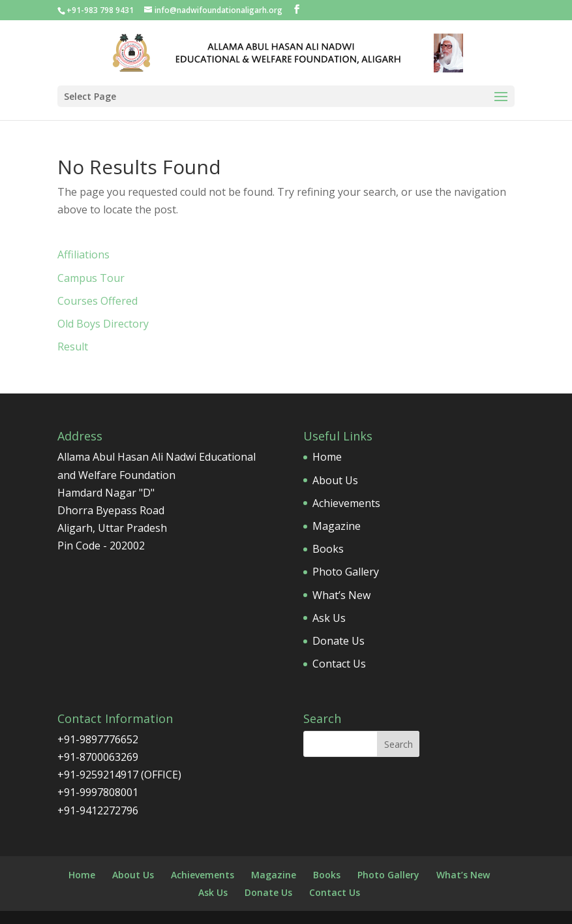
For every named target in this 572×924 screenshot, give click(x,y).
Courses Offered (98, 301)
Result (73, 346)
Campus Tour (91, 278)
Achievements (346, 503)
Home (327, 457)
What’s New (341, 595)
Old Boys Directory (103, 324)
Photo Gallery (346, 572)
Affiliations (83, 254)
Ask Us (329, 618)
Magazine (337, 526)
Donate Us (339, 641)
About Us (335, 480)
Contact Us (339, 664)
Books (328, 549)
